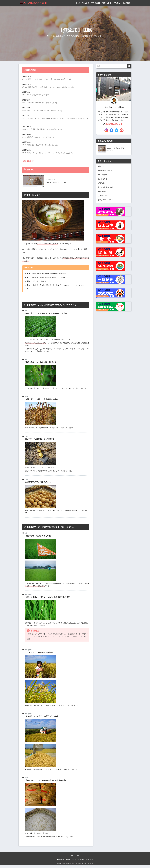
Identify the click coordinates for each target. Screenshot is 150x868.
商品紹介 (117, 3)
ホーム (101, 166)
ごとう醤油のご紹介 (106, 188)
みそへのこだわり (82, 3)
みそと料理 (107, 3)
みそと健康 (96, 3)
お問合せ (127, 3)
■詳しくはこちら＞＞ (30, 161)
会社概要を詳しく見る (115, 124)
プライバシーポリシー (107, 201)
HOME (75, 858)
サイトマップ (104, 196)
